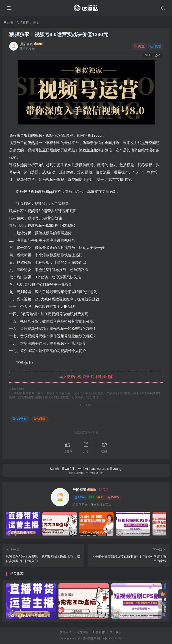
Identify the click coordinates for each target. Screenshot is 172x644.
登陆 (86, 377)
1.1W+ (80, 497)
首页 (9, 23)
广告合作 (99, 632)
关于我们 (116, 632)
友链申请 (66, 632)
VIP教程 (23, 23)
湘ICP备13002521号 (109, 638)
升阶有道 (27, 44)
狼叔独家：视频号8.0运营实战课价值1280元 (59, 34)
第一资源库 (89, 638)
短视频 (40, 419)
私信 (155, 46)
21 (101, 497)
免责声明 (82, 632)
